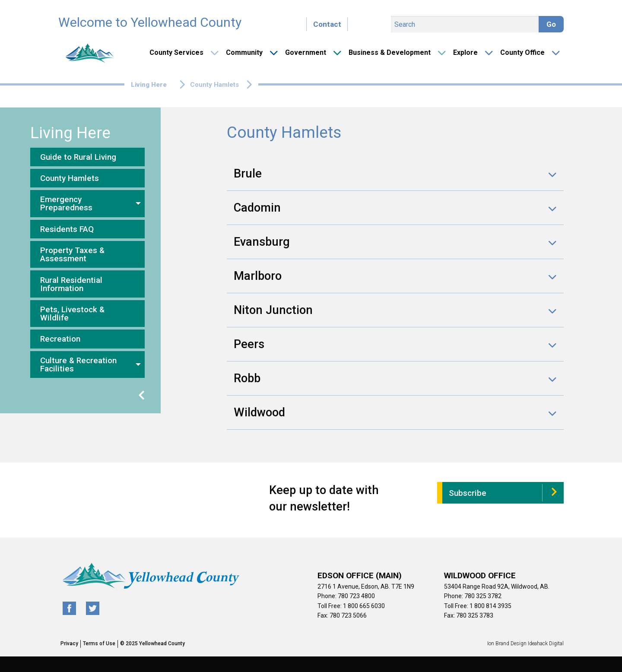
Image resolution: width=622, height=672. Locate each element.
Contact (327, 24)
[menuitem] (181, 53)
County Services (176, 52)
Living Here (149, 85)
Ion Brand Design (507, 643)
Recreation (60, 339)
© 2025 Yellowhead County (152, 643)
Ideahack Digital (546, 643)
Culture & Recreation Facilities (78, 365)
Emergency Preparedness (66, 203)
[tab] (395, 174)
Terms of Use (99, 643)
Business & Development (390, 52)
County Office (522, 52)
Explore (465, 52)
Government (306, 52)
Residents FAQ (67, 229)
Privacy (69, 643)
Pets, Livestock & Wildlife (72, 314)
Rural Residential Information (71, 284)
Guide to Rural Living (78, 157)
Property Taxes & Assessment (72, 254)
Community (244, 52)
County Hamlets (70, 178)
